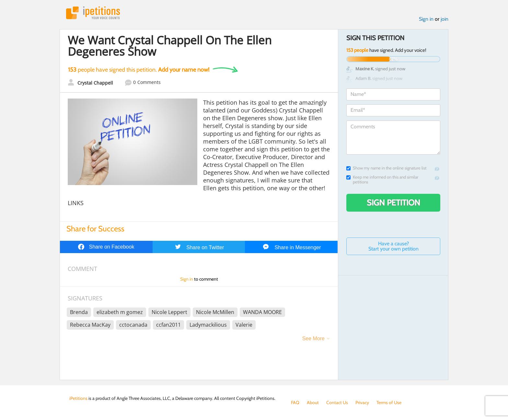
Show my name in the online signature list (386, 168)
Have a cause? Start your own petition (393, 246)
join (444, 19)
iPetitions (93, 13)
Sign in (426, 19)
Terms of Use (389, 402)
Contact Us (337, 402)
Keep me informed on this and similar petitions (382, 180)
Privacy (362, 402)
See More (313, 338)
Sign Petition (393, 203)
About (313, 402)
